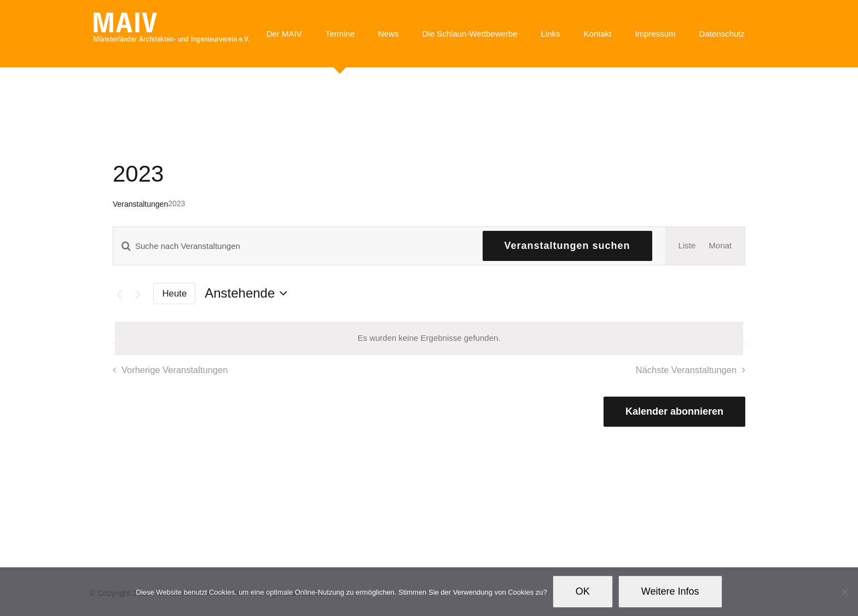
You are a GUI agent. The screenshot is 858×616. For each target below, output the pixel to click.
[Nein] (844, 592)
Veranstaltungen (140, 204)
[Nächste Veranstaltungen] (138, 294)
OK (583, 591)
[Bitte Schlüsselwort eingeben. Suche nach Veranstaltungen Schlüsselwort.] (291, 246)
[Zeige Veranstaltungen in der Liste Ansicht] (687, 246)
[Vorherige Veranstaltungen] (119, 294)
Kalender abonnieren (674, 411)
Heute (175, 294)
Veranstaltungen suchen (567, 246)
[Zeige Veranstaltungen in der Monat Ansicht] (720, 246)
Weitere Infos (670, 591)
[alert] (429, 338)
